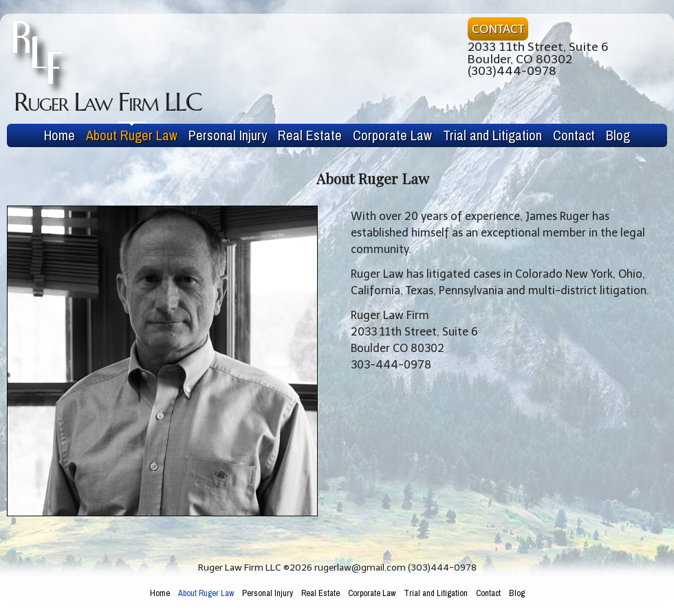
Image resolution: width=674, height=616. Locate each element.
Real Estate (310, 135)
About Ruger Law (132, 135)
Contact (574, 135)
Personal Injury (228, 135)
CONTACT (498, 29)
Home (59, 135)
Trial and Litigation (492, 135)
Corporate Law (392, 135)
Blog (618, 135)
